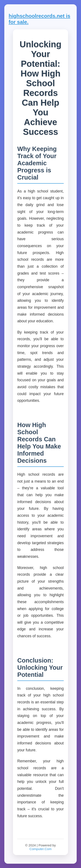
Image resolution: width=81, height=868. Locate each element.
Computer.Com (40, 849)
